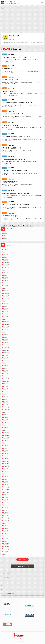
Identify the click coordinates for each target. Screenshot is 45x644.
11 (19, 226)
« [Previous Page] (6, 226)
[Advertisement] (22, 20)
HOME (4, 8)
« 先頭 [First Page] (3, 226)
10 (16, 226)
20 (23, 226)
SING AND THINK (14, 35)
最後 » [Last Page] (31, 226)
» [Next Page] (28, 226)
